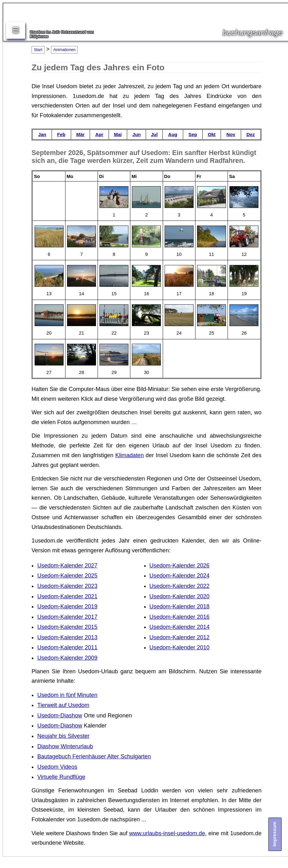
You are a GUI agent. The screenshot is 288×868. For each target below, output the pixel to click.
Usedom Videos (57, 767)
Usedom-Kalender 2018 (180, 606)
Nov (231, 135)
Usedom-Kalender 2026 (180, 566)
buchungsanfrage (253, 32)
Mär (80, 135)
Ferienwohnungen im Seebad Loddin (108, 790)
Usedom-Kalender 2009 (67, 658)
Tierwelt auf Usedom (63, 705)
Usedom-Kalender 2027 (67, 566)
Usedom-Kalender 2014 (180, 627)
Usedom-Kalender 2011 (67, 647)
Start (38, 50)
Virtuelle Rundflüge (61, 777)
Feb (61, 135)
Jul (154, 135)
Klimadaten (130, 455)
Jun (136, 135)
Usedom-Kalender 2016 (180, 617)
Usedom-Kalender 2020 (180, 596)
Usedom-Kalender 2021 (67, 596)
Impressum (274, 834)
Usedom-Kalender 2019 (67, 606)
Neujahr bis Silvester (63, 736)
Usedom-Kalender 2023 (67, 586)
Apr (99, 135)
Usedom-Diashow (60, 716)
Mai (118, 135)
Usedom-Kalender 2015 (67, 627)
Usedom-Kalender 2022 (180, 586)
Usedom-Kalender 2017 (67, 617)
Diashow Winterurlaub (65, 746)
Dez (251, 135)
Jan (42, 135)
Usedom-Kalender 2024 (180, 576)
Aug (173, 135)
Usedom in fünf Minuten (67, 695)
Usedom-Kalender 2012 (180, 637)
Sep (193, 135)
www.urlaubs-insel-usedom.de (167, 833)
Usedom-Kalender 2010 (180, 647)
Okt (212, 135)
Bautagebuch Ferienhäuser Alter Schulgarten (94, 756)
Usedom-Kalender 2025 (67, 576)
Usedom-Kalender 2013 (67, 637)
